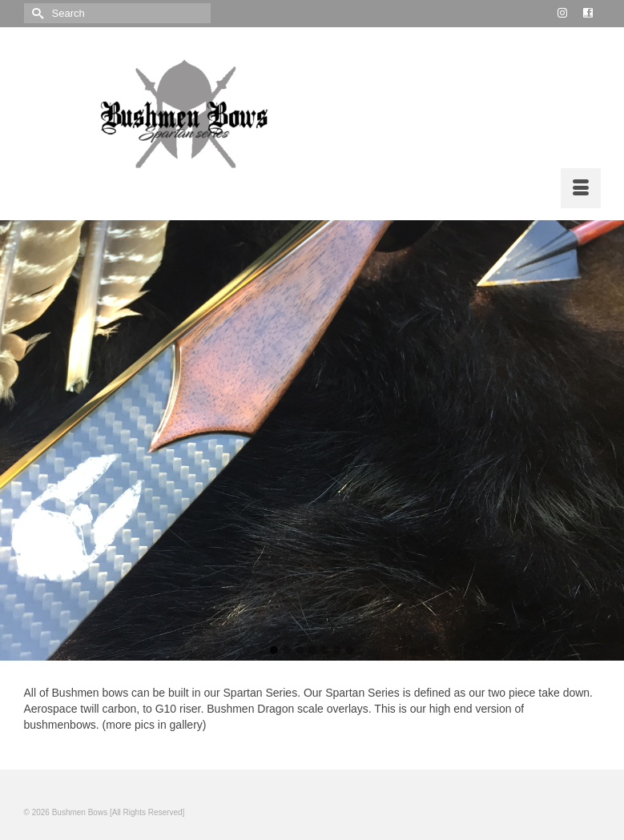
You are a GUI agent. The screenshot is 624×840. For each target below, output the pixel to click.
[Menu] (581, 188)
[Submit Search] (36, 13)
